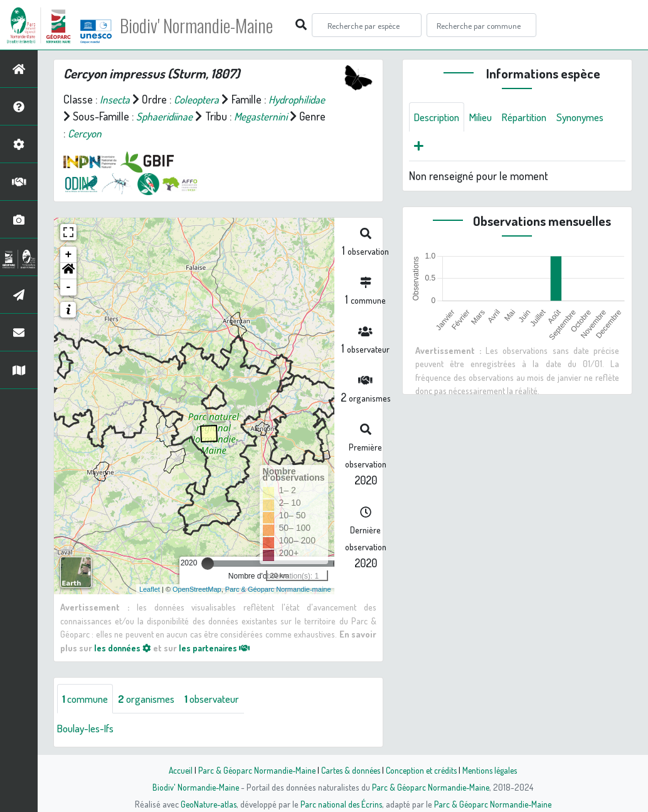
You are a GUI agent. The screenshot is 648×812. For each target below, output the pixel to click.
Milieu (487, 117)
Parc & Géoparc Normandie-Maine (253, 770)
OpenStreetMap (197, 589)
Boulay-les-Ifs (89, 729)
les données (124, 648)
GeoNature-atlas (205, 804)
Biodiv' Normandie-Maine (206, 25)
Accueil (174, 770)
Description (439, 117)
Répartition (534, 117)
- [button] (69, 287)
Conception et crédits (423, 770)
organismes (153, 699)
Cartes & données (350, 770)
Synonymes (594, 117)
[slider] (208, 564)
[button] (68, 271)
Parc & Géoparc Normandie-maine (278, 589)
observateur (224, 699)
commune (88, 699)
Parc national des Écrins (341, 804)
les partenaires (218, 648)
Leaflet (150, 589)
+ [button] (69, 255)
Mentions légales (495, 770)
